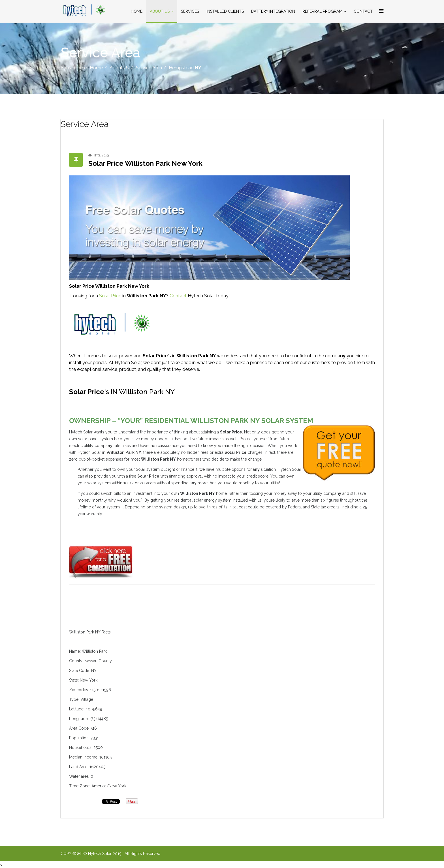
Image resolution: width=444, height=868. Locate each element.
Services (190, 11)
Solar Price (110, 296)
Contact (363, 11)
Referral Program (322, 11)
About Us (160, 11)
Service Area (149, 68)
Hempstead (185, 68)
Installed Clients (225, 11)
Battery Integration (273, 11)
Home (137, 11)
